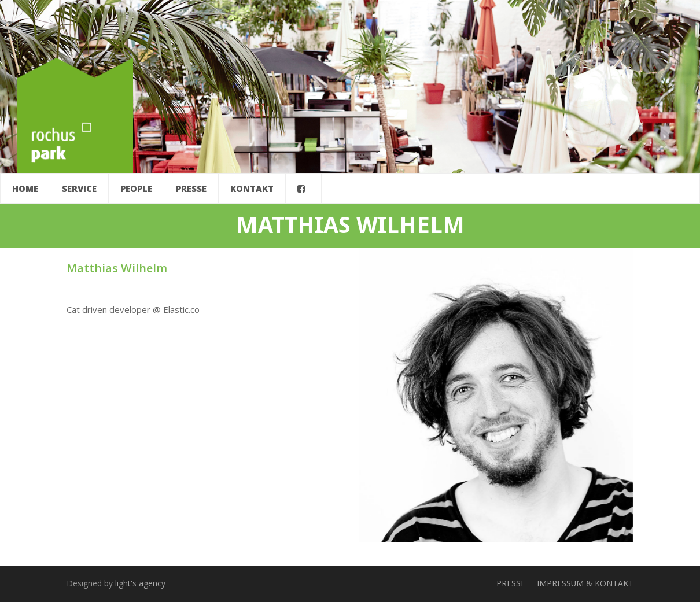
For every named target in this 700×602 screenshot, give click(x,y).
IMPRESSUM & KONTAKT (585, 583)
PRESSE (511, 583)
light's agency (140, 583)
